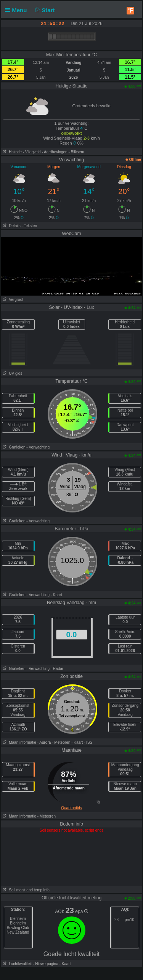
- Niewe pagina (46, 964)
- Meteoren (61, 742)
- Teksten (29, 226)
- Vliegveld (32, 152)
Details (11, 226)
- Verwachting (38, 447)
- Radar (57, 669)
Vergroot (12, 300)
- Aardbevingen (54, 152)
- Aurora (44, 742)
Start (44, 10)
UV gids (12, 373)
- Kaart (56, 595)
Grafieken (13, 447)
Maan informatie (19, 742)
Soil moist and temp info (25, 890)
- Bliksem (76, 152)
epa (81, 912)
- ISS (88, 742)
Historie (11, 152)
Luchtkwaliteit (16, 964)
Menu (18, 10)
